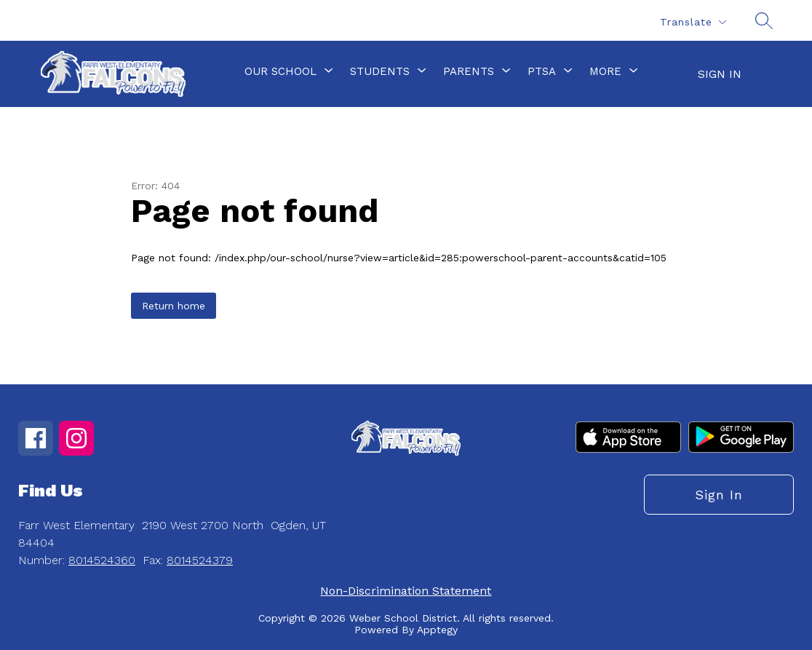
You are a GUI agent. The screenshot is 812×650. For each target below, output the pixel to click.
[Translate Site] (693, 22)
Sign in (720, 74)
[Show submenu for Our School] (280, 71)
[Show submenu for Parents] (469, 71)
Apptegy (437, 630)
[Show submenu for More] (605, 71)
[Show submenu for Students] (380, 71)
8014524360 (102, 560)
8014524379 (200, 560)
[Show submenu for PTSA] (542, 71)
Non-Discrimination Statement (406, 591)
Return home (174, 306)
